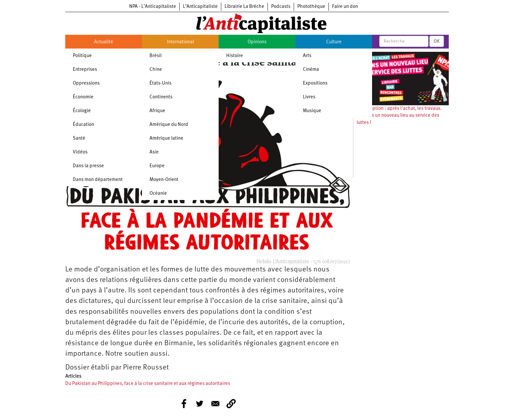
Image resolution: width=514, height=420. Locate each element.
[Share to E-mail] (215, 404)
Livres (309, 97)
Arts (307, 56)
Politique (82, 56)
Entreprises (85, 70)
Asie (154, 152)
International (180, 42)
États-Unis (160, 83)
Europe (157, 166)
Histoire (235, 56)
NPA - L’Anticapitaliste (153, 7)
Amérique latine (166, 139)
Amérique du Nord (169, 125)
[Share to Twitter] (200, 404)
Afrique (157, 111)
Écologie (82, 111)
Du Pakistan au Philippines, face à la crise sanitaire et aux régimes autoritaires (148, 384)
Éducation (83, 125)
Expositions (315, 83)
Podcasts (281, 7)
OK (437, 41)
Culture (334, 42)
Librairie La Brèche (244, 7)
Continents (161, 97)
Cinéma (311, 70)
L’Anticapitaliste (200, 7)
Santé (79, 139)
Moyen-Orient (164, 180)
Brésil (156, 56)
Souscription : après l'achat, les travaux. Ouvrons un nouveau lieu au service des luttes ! (399, 116)
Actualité (104, 42)
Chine (156, 70)
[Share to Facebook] (184, 404)
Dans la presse (88, 166)
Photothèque (311, 7)
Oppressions (86, 83)
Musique (312, 111)
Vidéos (80, 152)
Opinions (257, 42)
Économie (83, 97)
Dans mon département (98, 180)
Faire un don (345, 7)
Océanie (158, 194)
